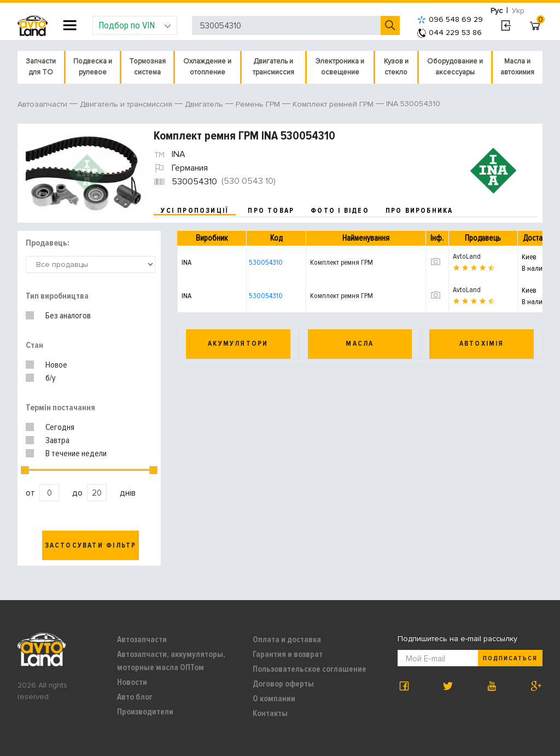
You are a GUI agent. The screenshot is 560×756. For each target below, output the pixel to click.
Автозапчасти (142, 639)
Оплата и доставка (287, 639)
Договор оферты (283, 684)
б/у (51, 378)
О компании (274, 699)
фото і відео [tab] (340, 211)
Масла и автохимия (517, 67)
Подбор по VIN (135, 25)
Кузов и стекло (396, 67)
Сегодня (60, 427)
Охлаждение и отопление (207, 67)
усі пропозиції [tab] (195, 211)
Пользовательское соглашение (310, 669)
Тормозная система (147, 67)
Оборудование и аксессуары (455, 67)
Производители (145, 712)
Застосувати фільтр (91, 545)
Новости (132, 682)
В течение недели (76, 453)
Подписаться (510, 658)
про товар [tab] (271, 211)
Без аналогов (68, 316)
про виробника (419, 211)
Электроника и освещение (340, 67)
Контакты (270, 713)
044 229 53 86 (450, 33)
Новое (56, 365)
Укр (518, 11)
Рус (497, 11)
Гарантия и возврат (288, 654)
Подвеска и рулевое (93, 67)
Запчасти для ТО (41, 67)
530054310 (266, 262)
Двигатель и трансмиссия (273, 67)
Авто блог (135, 697)
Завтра (57, 440)
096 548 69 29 (450, 19)
